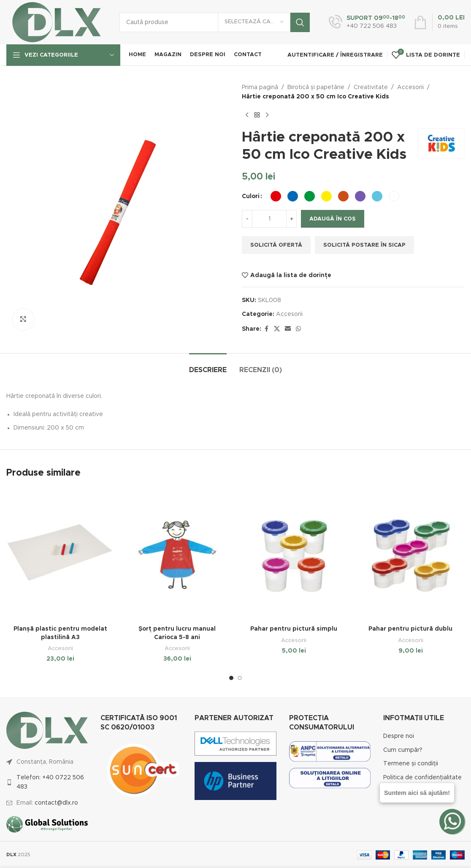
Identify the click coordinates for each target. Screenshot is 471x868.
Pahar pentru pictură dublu (410, 629)
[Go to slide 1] (231, 678)
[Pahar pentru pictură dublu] (411, 555)
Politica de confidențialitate (422, 778)
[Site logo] (57, 22)
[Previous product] (247, 115)
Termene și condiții (411, 764)
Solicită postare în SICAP (364, 245)
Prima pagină (260, 87)
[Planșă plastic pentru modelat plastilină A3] (61, 555)
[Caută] (215, 22)
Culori (251, 196)
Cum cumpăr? (403, 750)
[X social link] (277, 329)
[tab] (208, 366)
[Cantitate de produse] (269, 219)
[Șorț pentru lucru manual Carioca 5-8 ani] (177, 555)
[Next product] (267, 115)
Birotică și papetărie (316, 87)
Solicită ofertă (276, 245)
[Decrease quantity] (247, 219)
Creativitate (371, 87)
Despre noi (399, 736)
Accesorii (410, 87)
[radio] (276, 196)
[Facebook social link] (266, 329)
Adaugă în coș (333, 219)
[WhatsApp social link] (298, 329)
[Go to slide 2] (240, 678)
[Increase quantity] (291, 219)
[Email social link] (288, 329)
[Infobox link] (367, 22)
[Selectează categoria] (254, 22)
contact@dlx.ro (56, 803)
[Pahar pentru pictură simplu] (294, 555)
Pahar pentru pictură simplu (294, 629)
